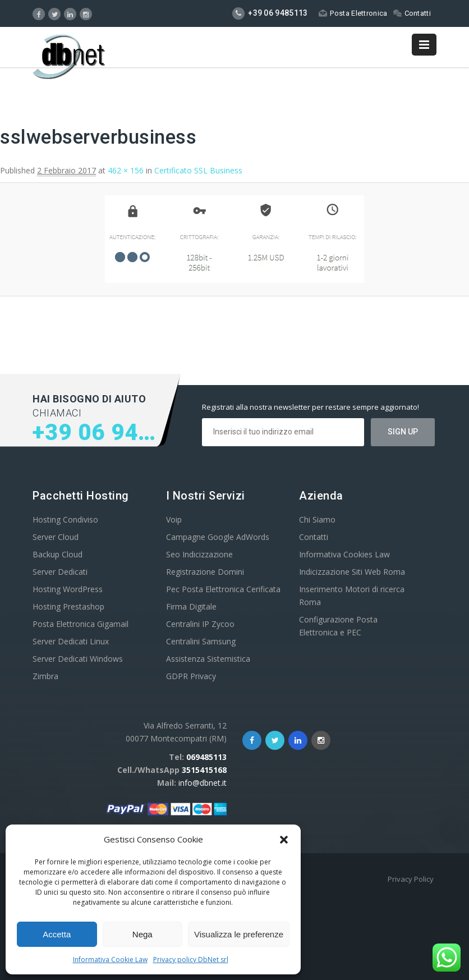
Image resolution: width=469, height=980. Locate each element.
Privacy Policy (411, 879)
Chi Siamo (317, 519)
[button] (284, 840)
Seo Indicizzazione (199, 554)
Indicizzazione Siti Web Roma (352, 572)
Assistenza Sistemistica (208, 659)
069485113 (206, 757)
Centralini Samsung (201, 641)
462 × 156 (126, 170)
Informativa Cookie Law (110, 960)
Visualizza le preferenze (239, 934)
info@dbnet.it (203, 783)
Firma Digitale (191, 606)
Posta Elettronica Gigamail (81, 624)
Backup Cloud (58, 554)
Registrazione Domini (205, 572)
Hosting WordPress (68, 589)
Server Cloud (56, 537)
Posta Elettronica (353, 13)
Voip (174, 519)
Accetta (57, 934)
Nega (142, 934)
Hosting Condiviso (65, 519)
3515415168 (204, 770)
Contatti (412, 13)
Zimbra (45, 676)
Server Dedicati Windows (78, 659)
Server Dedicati (60, 572)
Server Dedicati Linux (71, 641)
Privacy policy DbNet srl (191, 960)
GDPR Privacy (191, 676)
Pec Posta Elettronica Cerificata (223, 589)
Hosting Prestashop (68, 606)
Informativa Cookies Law (344, 554)
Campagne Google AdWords (218, 537)
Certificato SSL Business (198, 170)
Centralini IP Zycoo (200, 624)
